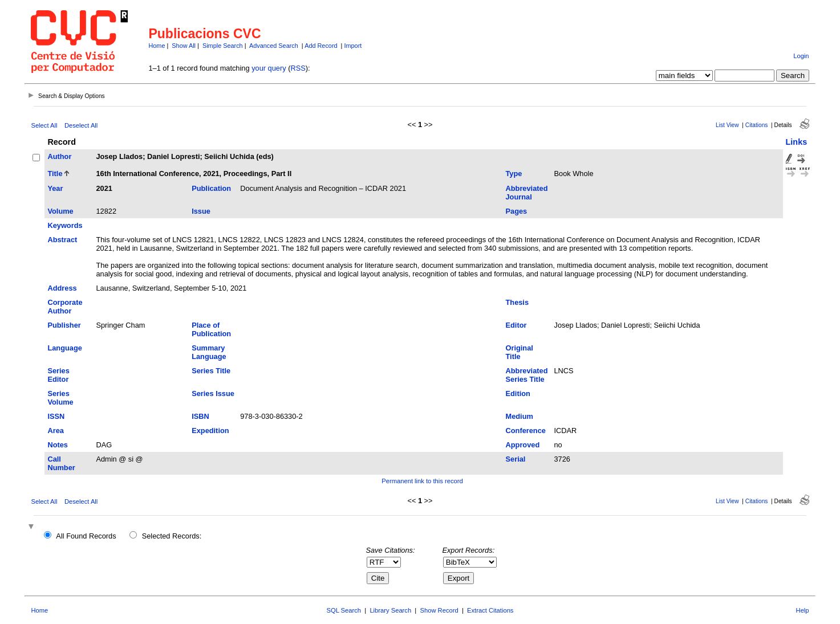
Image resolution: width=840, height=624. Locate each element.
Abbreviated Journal (527, 193)
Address (62, 288)
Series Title (211, 371)
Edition (518, 393)
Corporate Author (65, 307)
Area (55, 431)
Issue (201, 211)
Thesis (518, 302)
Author (59, 156)
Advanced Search (274, 46)
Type (514, 174)
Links (797, 142)
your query (269, 68)
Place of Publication (211, 329)
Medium (520, 416)
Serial (516, 459)
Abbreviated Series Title (527, 375)
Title (55, 174)
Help (803, 610)
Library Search (390, 610)
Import (353, 46)
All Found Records (86, 536)
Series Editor (58, 375)
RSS (298, 68)
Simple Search (223, 46)
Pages (517, 211)
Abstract (62, 240)
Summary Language (209, 352)
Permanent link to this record (422, 481)
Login (801, 56)
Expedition (210, 431)
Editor (516, 325)
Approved (523, 445)
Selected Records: (172, 536)
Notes (58, 445)
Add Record (321, 46)
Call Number (61, 463)
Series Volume (60, 398)
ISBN (200, 416)
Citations (757, 125)
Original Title (520, 352)
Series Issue (213, 393)
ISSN (56, 416)
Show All (184, 46)
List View (727, 125)
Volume (60, 211)
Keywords (65, 225)
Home (157, 46)
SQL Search (344, 610)
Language (64, 348)
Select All (44, 125)
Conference (526, 431)
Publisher (64, 325)
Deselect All (81, 125)
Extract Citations (490, 610)
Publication (211, 188)
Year (55, 188)
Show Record (439, 610)
